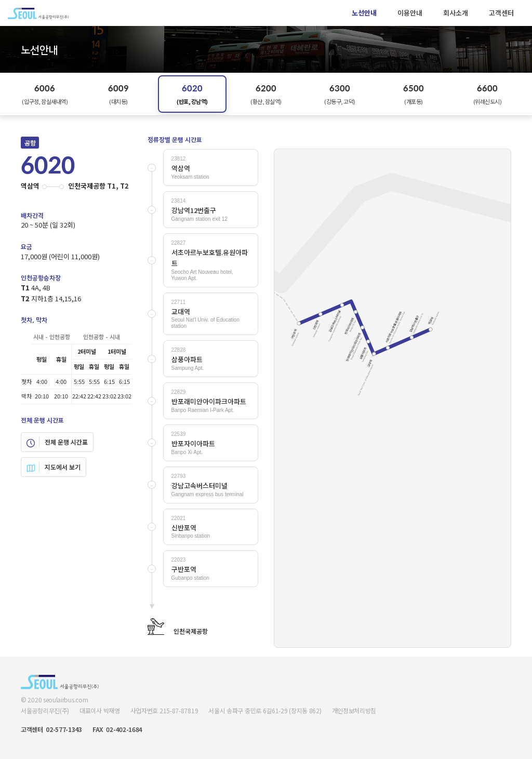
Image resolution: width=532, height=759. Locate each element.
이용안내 (410, 13)
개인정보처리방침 (354, 710)
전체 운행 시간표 (57, 442)
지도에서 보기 (54, 467)
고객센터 (501, 13)
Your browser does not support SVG (393, 398)
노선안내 (364, 13)
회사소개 (456, 13)
